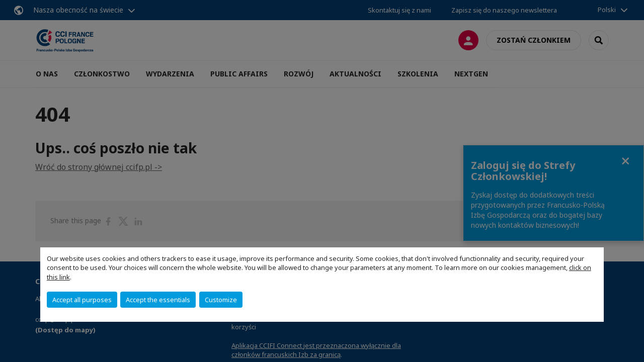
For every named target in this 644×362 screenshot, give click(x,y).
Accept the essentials (158, 300)
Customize (221, 300)
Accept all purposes (82, 300)
